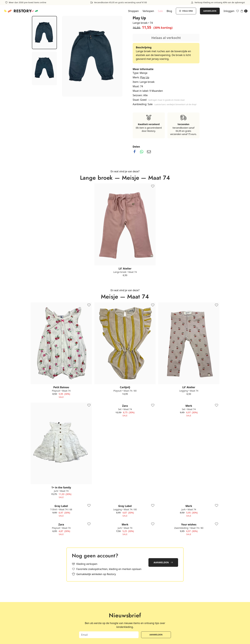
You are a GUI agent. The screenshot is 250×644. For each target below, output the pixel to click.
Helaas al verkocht (166, 38)
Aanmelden (210, 11)
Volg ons (186, 11)
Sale (160, 11)
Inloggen (229, 11)
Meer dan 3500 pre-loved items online (26, 3)
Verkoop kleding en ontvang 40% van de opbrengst (218, 3)
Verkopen (148, 11)
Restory (23, 11)
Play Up (145, 77)
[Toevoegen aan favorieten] (153, 186)
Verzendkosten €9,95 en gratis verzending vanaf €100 (119, 3)
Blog (169, 11)
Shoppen (133, 11)
